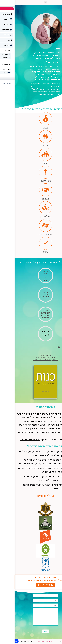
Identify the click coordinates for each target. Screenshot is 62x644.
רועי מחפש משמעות (15, 439)
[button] (31, 2)
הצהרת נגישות (36, 641)
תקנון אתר (26, 641)
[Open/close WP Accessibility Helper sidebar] (2, 641)
